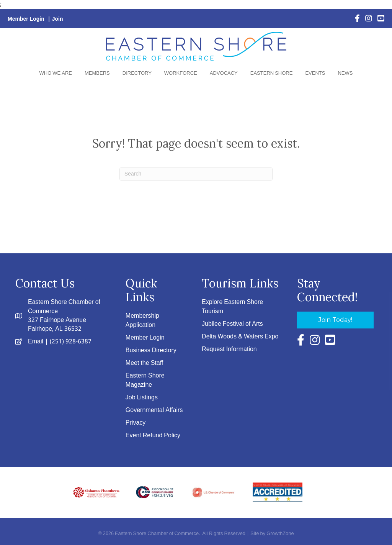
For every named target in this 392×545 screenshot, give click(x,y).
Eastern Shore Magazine (145, 380)
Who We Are (56, 73)
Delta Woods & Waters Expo (240, 337)
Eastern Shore (272, 73)
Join (58, 19)
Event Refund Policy (153, 436)
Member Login (26, 19)
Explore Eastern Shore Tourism (232, 307)
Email (36, 342)
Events (315, 73)
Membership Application (142, 320)
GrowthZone (280, 534)
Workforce (181, 73)
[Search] (196, 174)
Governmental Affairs (154, 410)
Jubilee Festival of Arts (232, 324)
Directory (137, 73)
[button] (335, 320)
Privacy (136, 423)
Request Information (229, 349)
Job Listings (142, 398)
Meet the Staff (144, 363)
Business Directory (151, 350)
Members (97, 73)
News (345, 73)
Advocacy (224, 73)
